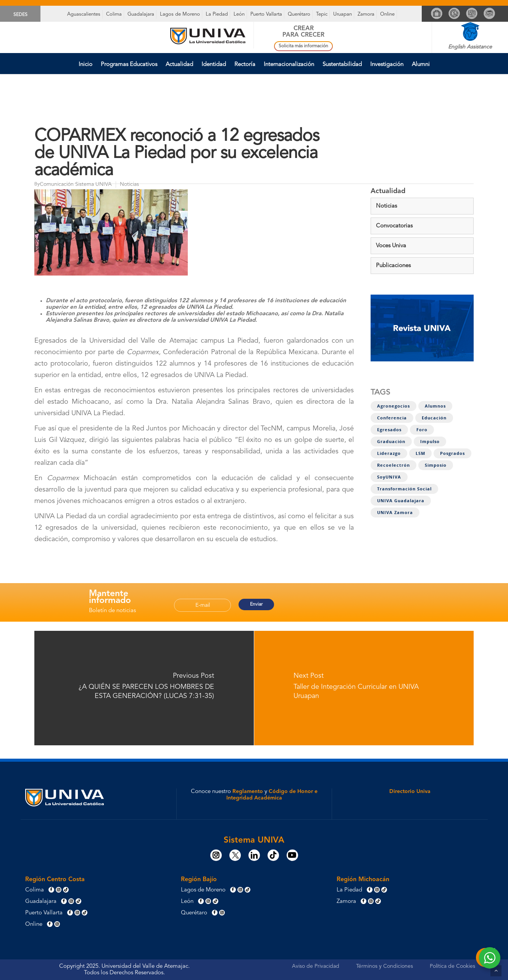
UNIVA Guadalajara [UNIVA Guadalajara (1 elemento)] (401, 501)
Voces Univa (391, 246)
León (239, 14)
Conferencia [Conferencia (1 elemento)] (392, 418)
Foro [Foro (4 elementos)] (422, 430)
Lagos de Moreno (180, 14)
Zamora (366, 14)
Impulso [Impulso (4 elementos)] (430, 442)
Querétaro (299, 14)
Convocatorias (394, 226)
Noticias (386, 206)
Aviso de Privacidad (316, 966)
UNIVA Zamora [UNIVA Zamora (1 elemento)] (395, 513)
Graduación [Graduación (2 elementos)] (391, 442)
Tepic (322, 14)
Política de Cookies (452, 966)
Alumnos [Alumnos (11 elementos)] (435, 406)
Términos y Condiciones (385, 966)
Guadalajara (141, 14)
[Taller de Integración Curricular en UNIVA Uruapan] (364, 688)
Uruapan (343, 14)
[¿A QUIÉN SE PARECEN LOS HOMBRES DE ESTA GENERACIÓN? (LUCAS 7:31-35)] (144, 688)
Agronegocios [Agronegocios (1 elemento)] (393, 406)
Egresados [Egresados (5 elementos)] (389, 430)
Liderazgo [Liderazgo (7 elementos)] (389, 453)
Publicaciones (393, 266)
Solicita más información (303, 46)
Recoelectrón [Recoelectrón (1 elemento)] (393, 465)
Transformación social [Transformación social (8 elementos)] (404, 489)
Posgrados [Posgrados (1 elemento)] (452, 453)
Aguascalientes (84, 14)
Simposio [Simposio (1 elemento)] (436, 465)
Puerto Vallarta (266, 14)
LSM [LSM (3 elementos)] (420, 453)
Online (387, 14)
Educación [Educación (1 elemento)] (434, 418)
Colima (114, 14)
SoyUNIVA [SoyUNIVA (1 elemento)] (389, 477)
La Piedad (217, 14)
